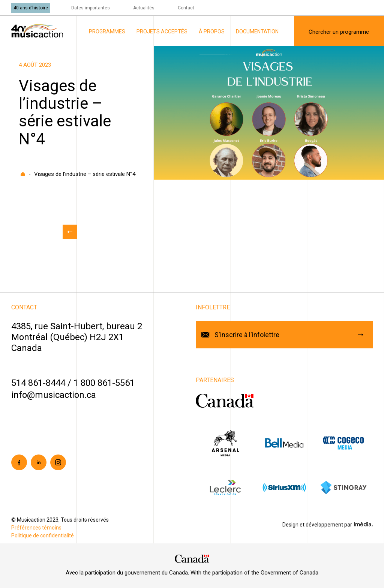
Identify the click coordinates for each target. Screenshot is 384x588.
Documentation (257, 31)
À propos (212, 31)
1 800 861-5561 (104, 383)
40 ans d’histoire (31, 8)
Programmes (107, 31)
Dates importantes (91, 8)
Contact (186, 8)
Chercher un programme (339, 32)
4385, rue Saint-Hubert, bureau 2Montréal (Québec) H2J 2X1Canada (77, 337)
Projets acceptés (162, 31)
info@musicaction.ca (54, 395)
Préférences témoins (36, 528)
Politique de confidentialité (43, 535)
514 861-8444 (38, 383)
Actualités (144, 8)
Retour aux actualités (70, 232)
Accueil (23, 174)
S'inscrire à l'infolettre (247, 335)
